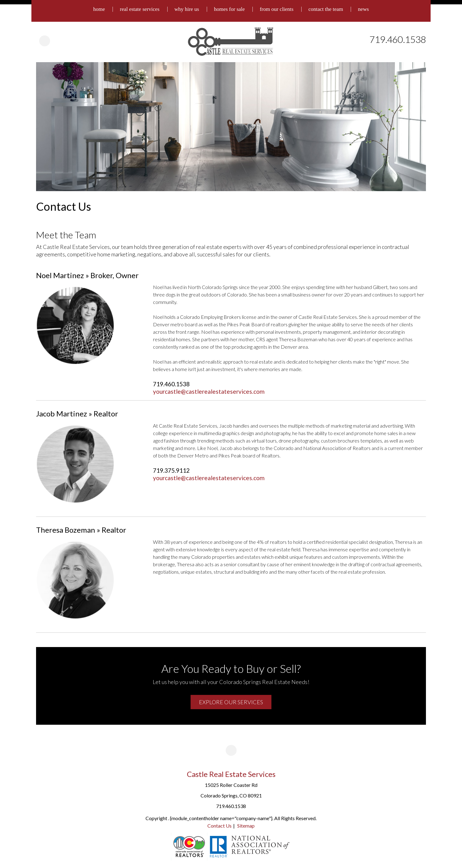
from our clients (277, 9)
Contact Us (219, 826)
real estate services (139, 9)
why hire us (187, 9)
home (99, 9)
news (363, 9)
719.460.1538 (398, 39)
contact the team (326, 9)
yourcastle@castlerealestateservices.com (209, 391)
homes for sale (229, 9)
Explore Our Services (231, 702)
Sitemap (246, 826)
